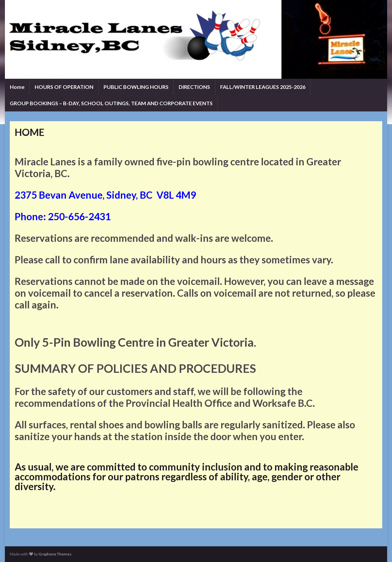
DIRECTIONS (194, 87)
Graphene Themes (55, 554)
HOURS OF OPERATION (64, 87)
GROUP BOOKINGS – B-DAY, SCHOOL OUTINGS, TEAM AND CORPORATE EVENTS (111, 103)
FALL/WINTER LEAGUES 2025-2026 (263, 87)
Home (17, 87)
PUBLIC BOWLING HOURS (136, 87)
